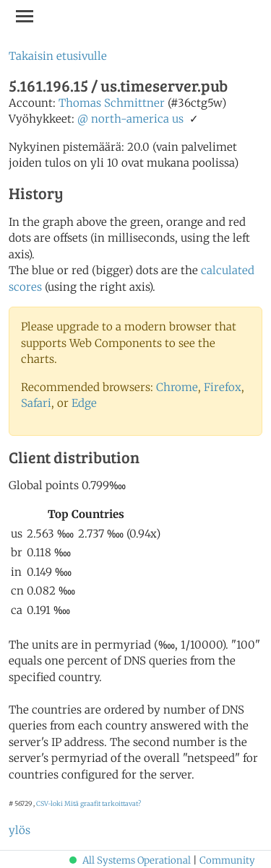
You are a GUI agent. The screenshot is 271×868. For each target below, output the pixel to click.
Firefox (223, 387)
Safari (36, 403)
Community (227, 860)
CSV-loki (50, 803)
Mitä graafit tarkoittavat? (103, 803)
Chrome (177, 387)
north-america (130, 119)
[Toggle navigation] (25, 16)
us (178, 119)
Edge (84, 403)
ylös (20, 830)
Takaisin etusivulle (58, 56)
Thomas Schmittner (112, 103)
